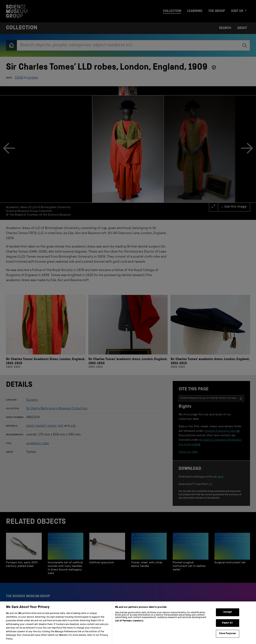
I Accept (228, 618)
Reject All (227, 629)
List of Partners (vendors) (129, 627)
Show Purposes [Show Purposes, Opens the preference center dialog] (227, 639)
